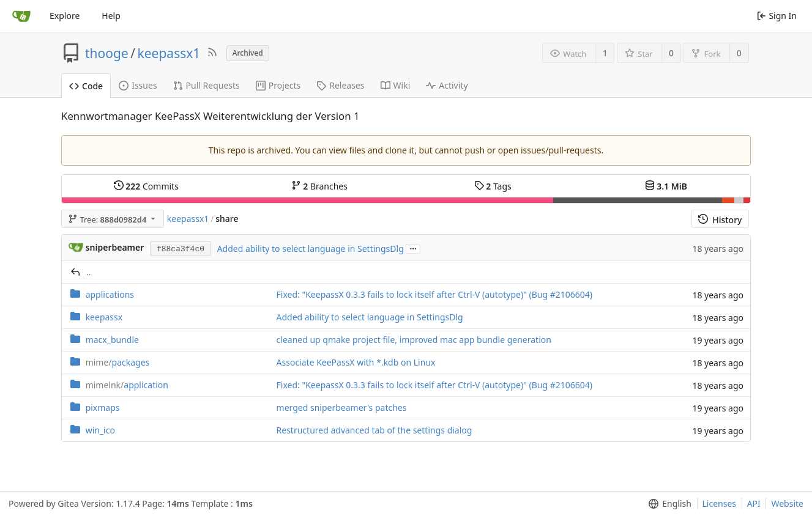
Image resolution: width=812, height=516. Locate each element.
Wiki (396, 85)
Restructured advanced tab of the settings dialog (374, 430)
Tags (493, 186)
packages (118, 362)
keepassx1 (169, 53)
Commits (146, 186)
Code (86, 86)
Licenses (720, 503)
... (413, 248)
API (754, 503)
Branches (319, 186)
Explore (65, 16)
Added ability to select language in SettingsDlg (311, 249)
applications (110, 294)
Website (787, 503)
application (127, 385)
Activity (447, 85)
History (720, 220)
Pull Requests (207, 85)
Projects (278, 85)
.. (89, 272)
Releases (340, 85)
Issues (138, 85)
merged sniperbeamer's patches (342, 407)
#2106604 (570, 294)
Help (111, 16)
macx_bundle (112, 340)
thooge (107, 53)
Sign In (777, 16)
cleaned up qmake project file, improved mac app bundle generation (414, 340)
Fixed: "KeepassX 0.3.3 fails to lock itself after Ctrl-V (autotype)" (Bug (413, 294)
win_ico (100, 430)
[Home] (21, 16)
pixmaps (103, 407)
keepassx (104, 317)
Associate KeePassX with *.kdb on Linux (356, 362)
